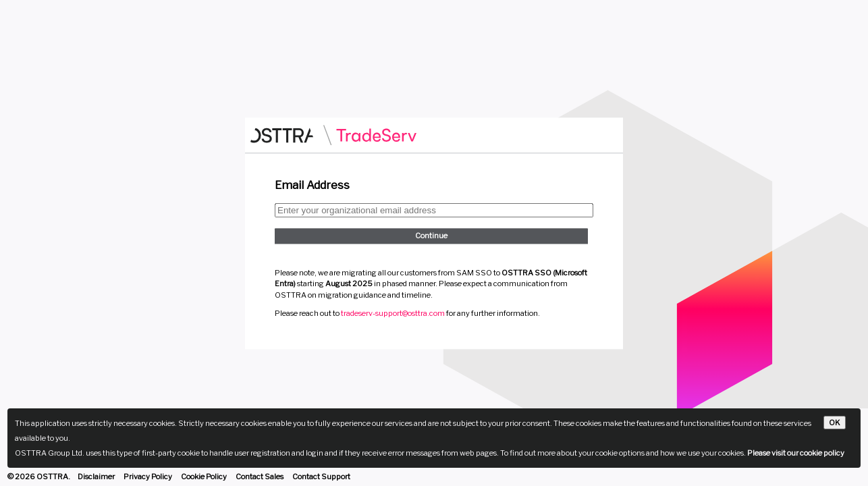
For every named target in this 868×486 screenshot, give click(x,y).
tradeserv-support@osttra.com (393, 314)
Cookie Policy (204, 477)
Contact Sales (260, 477)
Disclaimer (96, 477)
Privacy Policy (148, 477)
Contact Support (321, 477)
